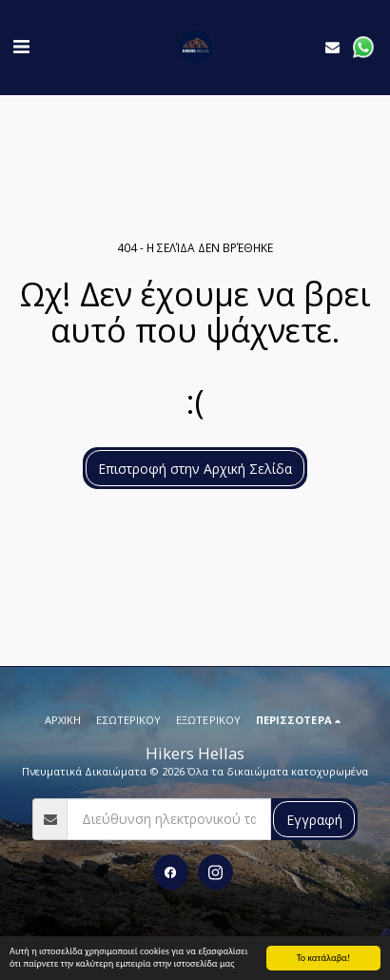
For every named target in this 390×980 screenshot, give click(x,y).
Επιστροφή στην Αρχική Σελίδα (195, 469)
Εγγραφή (314, 820)
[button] (21, 46)
